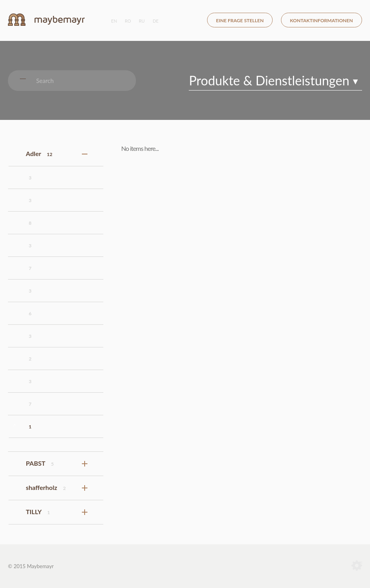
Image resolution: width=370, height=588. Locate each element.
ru (142, 21)
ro (128, 21)
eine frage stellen (240, 20)
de (156, 21)
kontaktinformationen (322, 20)
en (114, 21)
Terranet (357, 566)
